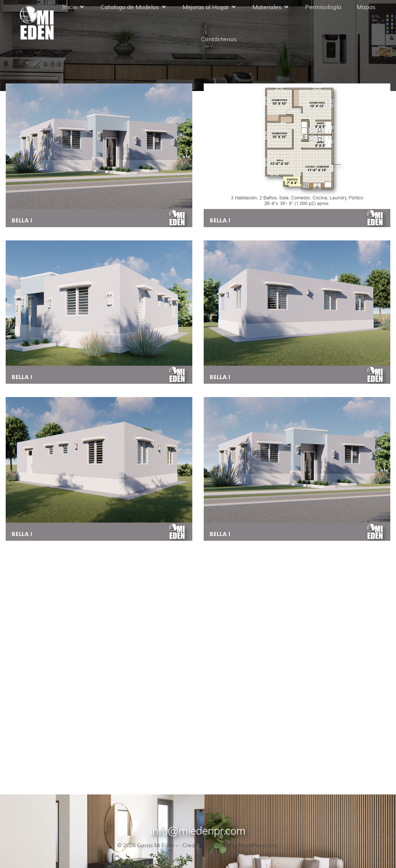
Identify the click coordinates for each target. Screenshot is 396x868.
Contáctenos (219, 41)
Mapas (366, 8)
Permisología (323, 8)
